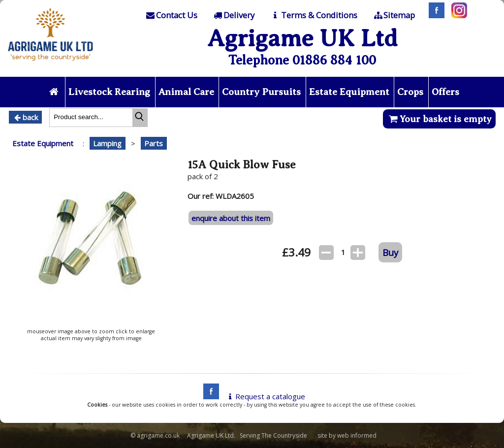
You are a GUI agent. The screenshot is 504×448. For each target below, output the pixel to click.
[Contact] (171, 15)
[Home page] (51, 64)
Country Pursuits (261, 92)
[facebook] (209, 396)
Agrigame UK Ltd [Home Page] (302, 38)
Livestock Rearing (109, 92)
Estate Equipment (349, 92)
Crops (410, 92)
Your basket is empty (439, 119)
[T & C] (313, 15)
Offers (445, 92)
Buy (390, 252)
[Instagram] (457, 15)
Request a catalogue (265, 396)
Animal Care (186, 92)
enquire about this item (231, 218)
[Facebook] (434, 15)
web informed (357, 435)
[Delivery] (234, 15)
